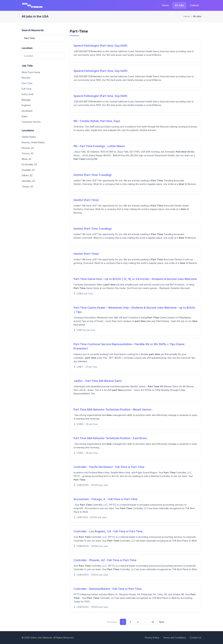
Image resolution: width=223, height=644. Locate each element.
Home (165, 5)
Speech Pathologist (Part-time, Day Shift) (101, 46)
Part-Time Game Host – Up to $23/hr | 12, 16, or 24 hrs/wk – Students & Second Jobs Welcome (135, 279)
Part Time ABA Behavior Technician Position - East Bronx (110, 438)
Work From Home (31, 72)
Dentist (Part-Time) (86, 200)
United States (29, 137)
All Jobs (179, 5)
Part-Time (27, 83)
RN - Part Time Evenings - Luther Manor (99, 146)
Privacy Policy (152, 638)
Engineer (26, 105)
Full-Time (27, 89)
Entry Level (27, 94)
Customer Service (31, 122)
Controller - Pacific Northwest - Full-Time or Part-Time (109, 467)
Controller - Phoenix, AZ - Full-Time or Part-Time (105, 560)
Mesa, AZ (27, 159)
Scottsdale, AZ (29, 164)
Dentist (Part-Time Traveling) (93, 175)
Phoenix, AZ (28, 148)
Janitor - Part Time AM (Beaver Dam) (98, 381)
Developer (27, 111)
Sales (25, 116)
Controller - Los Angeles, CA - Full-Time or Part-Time (108, 531)
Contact (194, 5)
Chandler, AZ (28, 170)
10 (153, 622)
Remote (26, 78)
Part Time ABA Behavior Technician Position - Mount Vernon (112, 409)
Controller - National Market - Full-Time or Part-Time (108, 589)
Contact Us (196, 638)
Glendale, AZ (28, 181)
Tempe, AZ (27, 187)
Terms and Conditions (174, 638)
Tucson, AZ (28, 153)
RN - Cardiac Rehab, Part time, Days (97, 121)
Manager (26, 100)
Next (162, 622)
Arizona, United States (33, 142)
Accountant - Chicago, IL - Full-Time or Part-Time (105, 499)
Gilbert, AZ (27, 175)
